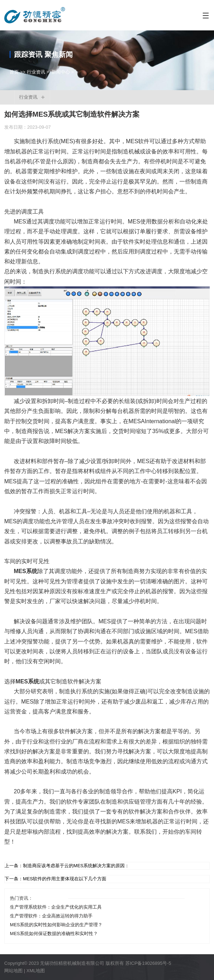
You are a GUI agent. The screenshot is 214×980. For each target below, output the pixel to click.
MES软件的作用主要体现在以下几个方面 (65, 879)
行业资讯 (36, 72)
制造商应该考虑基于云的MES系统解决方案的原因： (76, 866)
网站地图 (13, 971)
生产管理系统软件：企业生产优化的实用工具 (56, 907)
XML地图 (36, 971)
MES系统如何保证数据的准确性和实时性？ (54, 934)
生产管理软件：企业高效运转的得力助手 (51, 916)
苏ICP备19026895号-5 (148, 963)
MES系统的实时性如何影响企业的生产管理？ (56, 925)
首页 (14, 72)
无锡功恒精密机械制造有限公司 (72, 963)
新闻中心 (61, 72)
